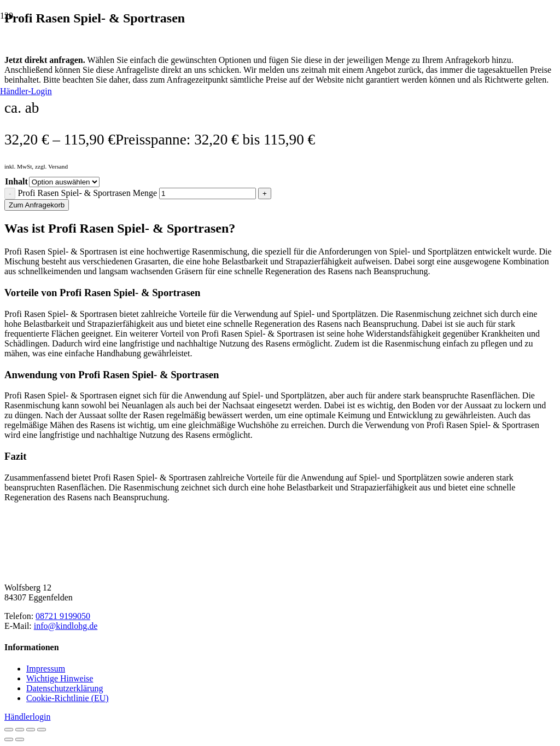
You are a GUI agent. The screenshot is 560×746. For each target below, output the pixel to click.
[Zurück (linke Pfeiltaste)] (9, 739)
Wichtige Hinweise (60, 678)
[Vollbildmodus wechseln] (20, 730)
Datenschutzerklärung (65, 688)
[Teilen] (31, 730)
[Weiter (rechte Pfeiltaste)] (20, 739)
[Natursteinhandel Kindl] (280, 600)
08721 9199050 (63, 616)
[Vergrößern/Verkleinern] (9, 730)
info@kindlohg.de (66, 626)
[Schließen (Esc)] (42, 730)
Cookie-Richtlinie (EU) (68, 698)
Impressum (46, 669)
